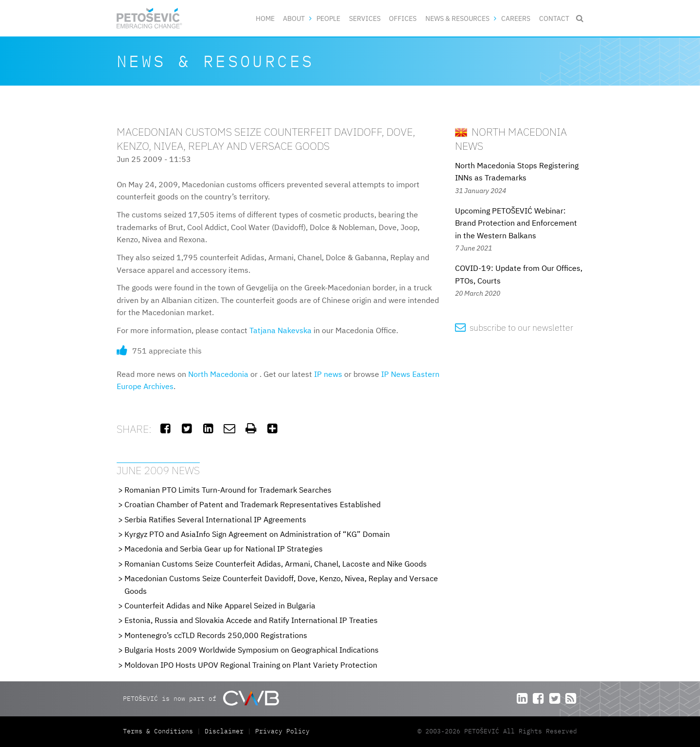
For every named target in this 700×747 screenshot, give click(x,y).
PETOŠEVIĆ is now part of (201, 698)
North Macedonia (218, 374)
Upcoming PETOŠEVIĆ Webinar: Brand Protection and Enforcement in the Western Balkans (516, 223)
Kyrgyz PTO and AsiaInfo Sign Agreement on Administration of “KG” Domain (257, 534)
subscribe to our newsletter (514, 328)
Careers (516, 18)
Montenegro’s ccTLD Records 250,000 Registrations (216, 635)
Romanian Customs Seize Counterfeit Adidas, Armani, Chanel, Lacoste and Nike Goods (276, 564)
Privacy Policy (282, 731)
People (328, 18)
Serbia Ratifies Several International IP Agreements (215, 519)
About (294, 18)
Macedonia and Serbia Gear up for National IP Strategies (224, 549)
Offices (403, 18)
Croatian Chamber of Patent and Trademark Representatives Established (253, 504)
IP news (328, 374)
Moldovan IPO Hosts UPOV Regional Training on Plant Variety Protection (251, 665)
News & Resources (457, 18)
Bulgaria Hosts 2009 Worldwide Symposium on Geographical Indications (252, 650)
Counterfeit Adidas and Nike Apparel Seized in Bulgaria (220, 605)
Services (365, 18)
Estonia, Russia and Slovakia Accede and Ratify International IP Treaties (251, 620)
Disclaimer (224, 731)
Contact (554, 18)
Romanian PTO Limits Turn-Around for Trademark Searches (228, 490)
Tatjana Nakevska (280, 330)
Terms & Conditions (160, 731)
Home (265, 18)
